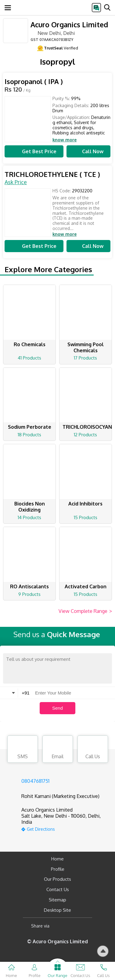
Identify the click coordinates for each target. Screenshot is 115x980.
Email (58, 750)
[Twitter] (85, 926)
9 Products (29, 594)
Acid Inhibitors (85, 504)
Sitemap (58, 900)
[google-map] (65, 828)
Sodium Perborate (30, 427)
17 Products (85, 358)
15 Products (86, 517)
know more (65, 140)
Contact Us (58, 889)
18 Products (29, 435)
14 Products (29, 517)
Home (58, 859)
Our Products (58, 879)
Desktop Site (58, 910)
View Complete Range (85, 611)
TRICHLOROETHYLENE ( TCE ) (52, 174)
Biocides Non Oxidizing (30, 507)
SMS (23, 750)
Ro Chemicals (30, 344)
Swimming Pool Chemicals (86, 347)
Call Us (93, 750)
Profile (58, 869)
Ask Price (16, 182)
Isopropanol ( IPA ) (34, 81)
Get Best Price (34, 151)
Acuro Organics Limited (69, 24)
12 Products (85, 435)
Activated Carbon (86, 586)
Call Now (88, 151)
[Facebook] (59, 926)
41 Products (29, 358)
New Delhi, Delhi (53, 33)
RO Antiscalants (29, 586)
